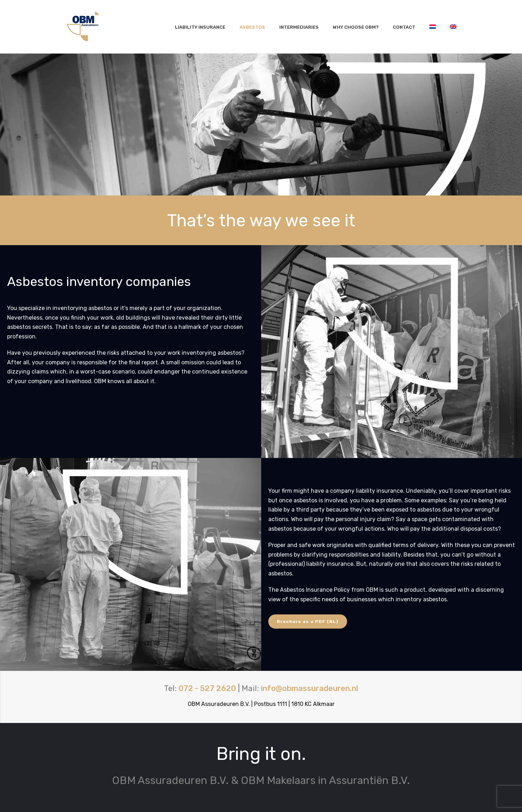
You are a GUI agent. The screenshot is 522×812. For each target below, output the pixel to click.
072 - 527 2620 (207, 688)
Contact (404, 27)
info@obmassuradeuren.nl (309, 688)
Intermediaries (299, 27)
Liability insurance (200, 27)
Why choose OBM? (356, 27)
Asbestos (252, 27)
